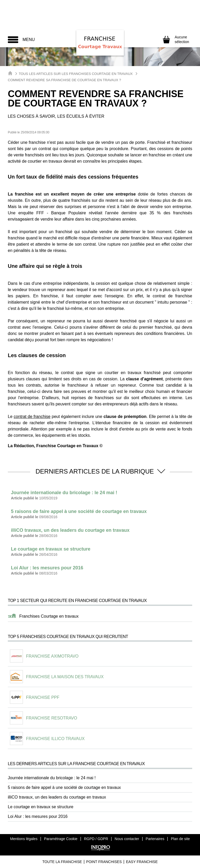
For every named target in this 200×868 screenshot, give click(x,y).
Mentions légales (24, 839)
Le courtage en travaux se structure (41, 807)
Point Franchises (104, 862)
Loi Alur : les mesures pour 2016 (38, 816)
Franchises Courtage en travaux (49, 616)
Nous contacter (127, 839)
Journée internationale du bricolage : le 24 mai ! (52, 778)
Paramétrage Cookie (61, 839)
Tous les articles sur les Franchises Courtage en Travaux (76, 74)
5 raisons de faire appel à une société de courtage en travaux (64, 787)
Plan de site (180, 839)
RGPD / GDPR (96, 839)
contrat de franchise (32, 417)
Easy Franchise (142, 862)
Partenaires (155, 839)
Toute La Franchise (62, 862)
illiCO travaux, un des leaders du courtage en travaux (57, 797)
